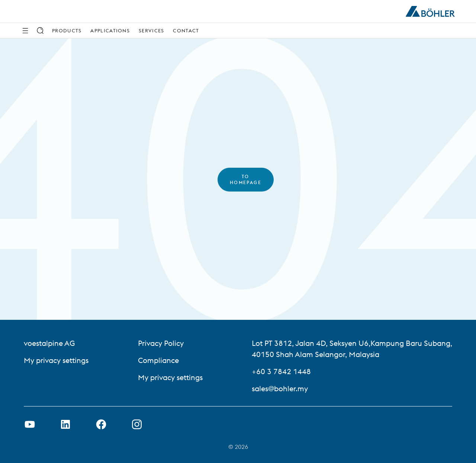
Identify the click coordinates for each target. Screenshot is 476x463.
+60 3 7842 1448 (281, 371)
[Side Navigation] (25, 30)
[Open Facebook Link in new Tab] (101, 424)
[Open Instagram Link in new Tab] (137, 424)
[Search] (40, 30)
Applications (110, 30)
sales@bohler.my (280, 388)
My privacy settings (56, 360)
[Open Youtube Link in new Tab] (30, 424)
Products (67, 30)
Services (151, 30)
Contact (186, 30)
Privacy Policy (161, 343)
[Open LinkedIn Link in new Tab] (65, 424)
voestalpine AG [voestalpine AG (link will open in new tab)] (49, 343)
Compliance (158, 360)
